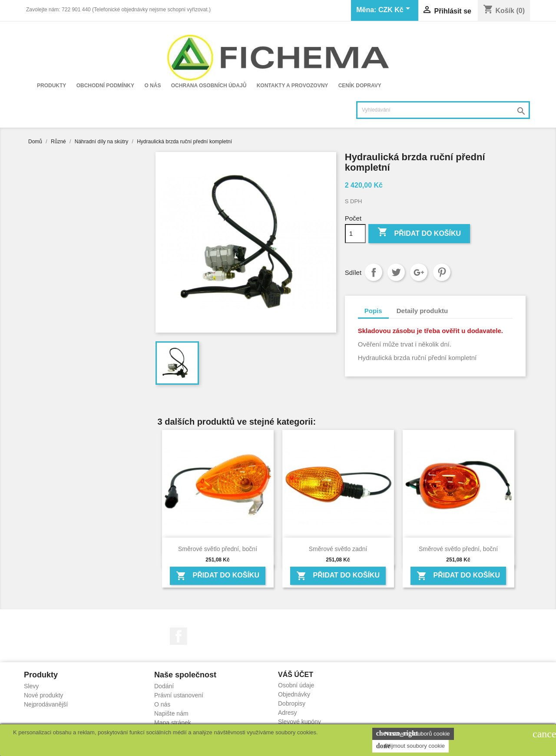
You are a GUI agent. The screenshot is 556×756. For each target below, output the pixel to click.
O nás (152, 86)
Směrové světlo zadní (338, 549)
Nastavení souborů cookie (413, 733)
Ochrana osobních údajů (209, 86)
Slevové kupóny (300, 722)
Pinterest (442, 272)
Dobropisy (292, 703)
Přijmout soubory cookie (410, 746)
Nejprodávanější (46, 704)
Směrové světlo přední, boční (218, 549)
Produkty (51, 86)
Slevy (31, 686)
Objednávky (294, 694)
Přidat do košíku (419, 233)
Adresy (288, 713)
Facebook (179, 636)
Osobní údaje (296, 685)
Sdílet (374, 272)
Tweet (396, 272)
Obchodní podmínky (105, 86)
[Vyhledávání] (443, 110)
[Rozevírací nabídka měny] (396, 10)
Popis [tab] (373, 311)
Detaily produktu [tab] (422, 311)
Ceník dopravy (360, 86)
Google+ (419, 272)
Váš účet (296, 675)
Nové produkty (43, 695)
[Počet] (355, 234)
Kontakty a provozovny (293, 86)
